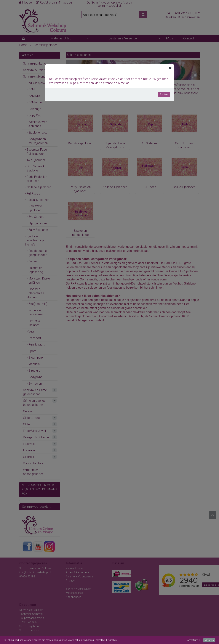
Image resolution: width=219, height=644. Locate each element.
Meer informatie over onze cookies (134, 640)
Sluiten (164, 94)
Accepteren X (194, 640)
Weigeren (209, 640)
